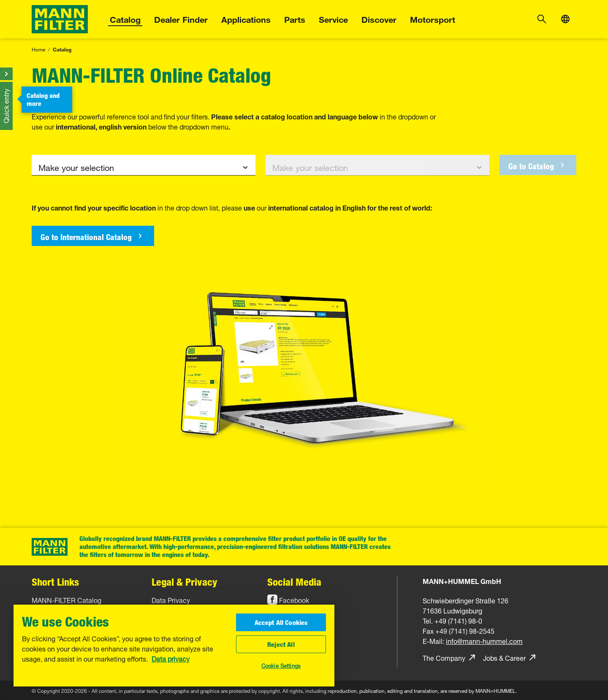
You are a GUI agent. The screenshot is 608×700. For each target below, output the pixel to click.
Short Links (55, 582)
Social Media (294, 582)
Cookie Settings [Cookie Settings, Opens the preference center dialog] (281, 665)
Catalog (125, 18)
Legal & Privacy (185, 582)
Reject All (281, 644)
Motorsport (433, 18)
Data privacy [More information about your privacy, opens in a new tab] (171, 658)
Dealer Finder (181, 18)
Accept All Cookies (281, 622)
